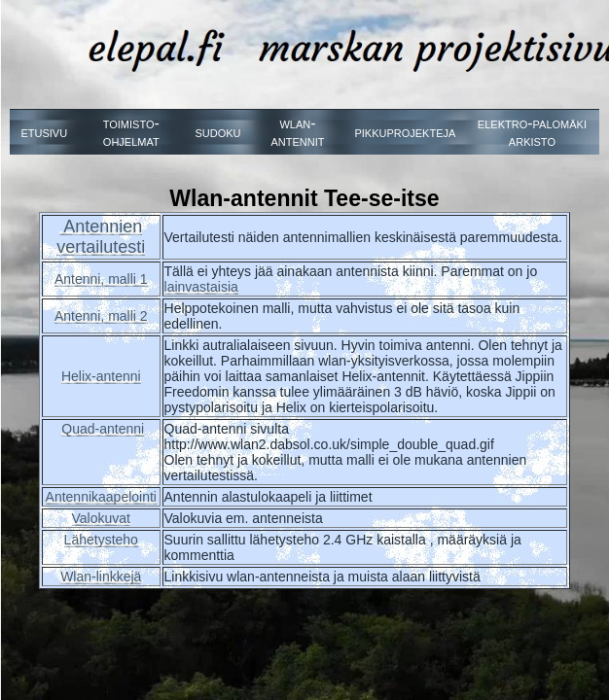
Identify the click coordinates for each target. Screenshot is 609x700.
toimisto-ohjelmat (131, 132)
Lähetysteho (101, 540)
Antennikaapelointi (101, 497)
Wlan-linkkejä (101, 577)
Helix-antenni (101, 376)
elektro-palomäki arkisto (532, 132)
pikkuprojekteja (405, 132)
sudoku (217, 132)
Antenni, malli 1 (101, 279)
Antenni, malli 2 (101, 316)
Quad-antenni (103, 429)
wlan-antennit (297, 132)
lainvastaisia (201, 287)
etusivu (44, 132)
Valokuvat (101, 518)
